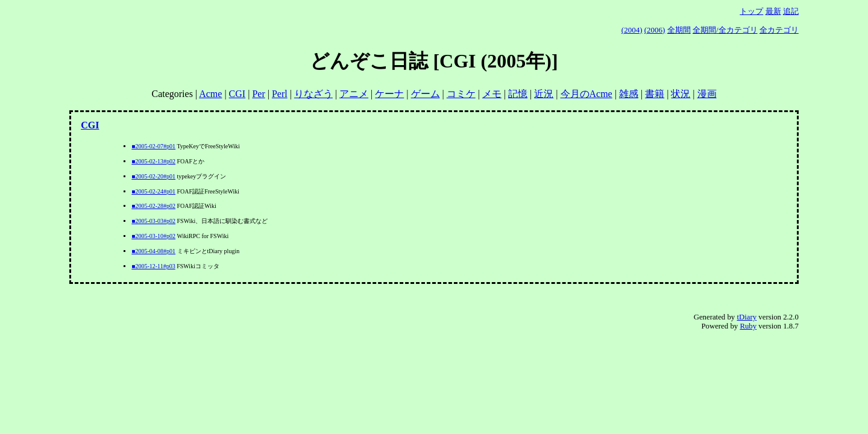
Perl (280, 94)
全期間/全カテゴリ (725, 30)
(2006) (655, 30)
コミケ (461, 94)
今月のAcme (587, 94)
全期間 (679, 30)
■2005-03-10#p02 (153, 236)
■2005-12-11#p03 (153, 266)
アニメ (354, 94)
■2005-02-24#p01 (153, 191)
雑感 (629, 94)
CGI (237, 94)
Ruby (748, 326)
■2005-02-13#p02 (153, 161)
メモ (492, 94)
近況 (544, 94)
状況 (681, 94)
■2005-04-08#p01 (153, 251)
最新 (773, 11)
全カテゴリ (779, 30)
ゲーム (426, 94)
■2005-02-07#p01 (153, 146)
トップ (751, 11)
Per (258, 94)
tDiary (747, 317)
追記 (791, 11)
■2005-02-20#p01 (153, 176)
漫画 (707, 94)
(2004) (632, 30)
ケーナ (389, 94)
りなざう (313, 94)
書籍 (655, 94)
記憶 (518, 94)
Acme (210, 94)
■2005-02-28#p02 (153, 206)
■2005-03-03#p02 (153, 221)
